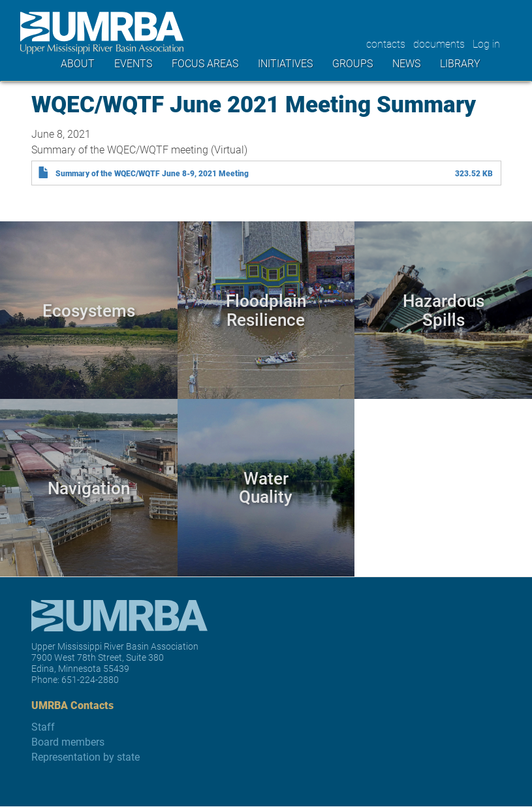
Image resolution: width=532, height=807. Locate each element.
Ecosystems (89, 310)
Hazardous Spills (444, 309)
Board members (68, 741)
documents (439, 43)
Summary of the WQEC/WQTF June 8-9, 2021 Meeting (152, 173)
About (78, 63)
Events (133, 63)
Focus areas (205, 63)
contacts (386, 43)
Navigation (89, 487)
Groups (352, 63)
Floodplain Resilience (266, 309)
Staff (43, 726)
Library (460, 63)
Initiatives (285, 63)
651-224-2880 (90, 679)
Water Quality (266, 487)
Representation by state (86, 756)
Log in (486, 43)
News (406, 63)
